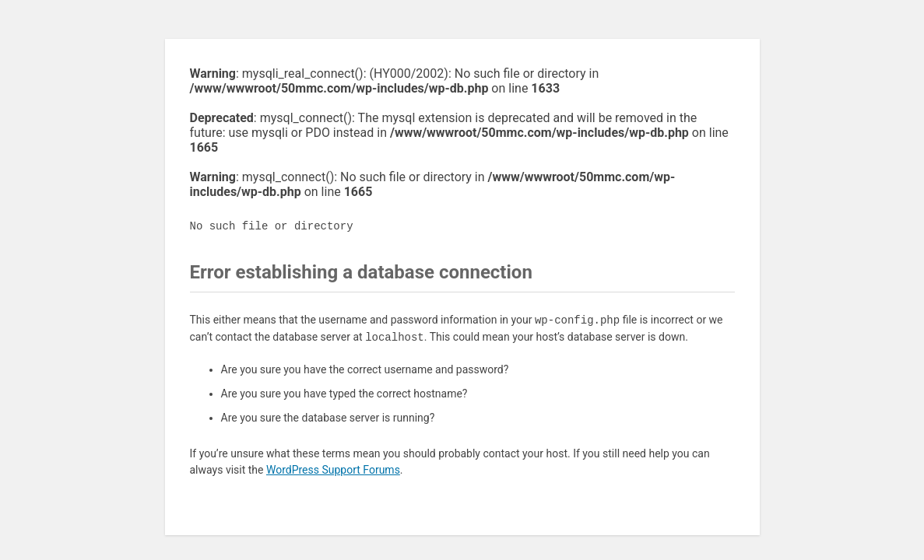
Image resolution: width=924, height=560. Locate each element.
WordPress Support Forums (333, 470)
